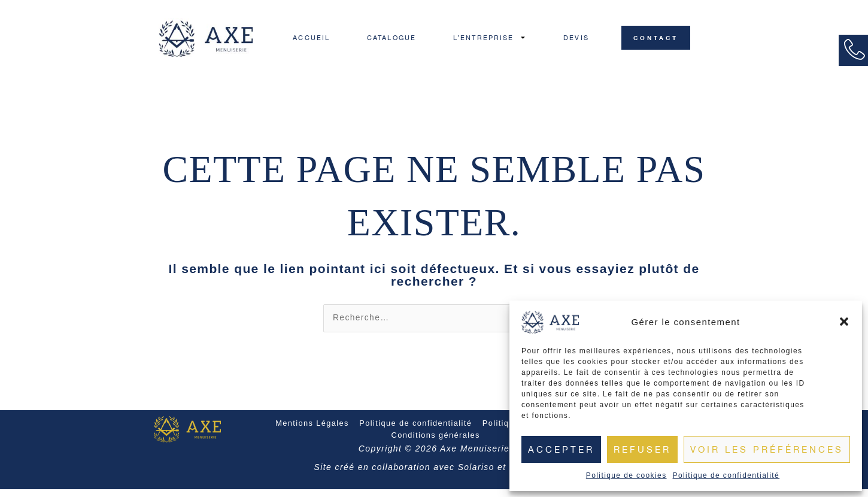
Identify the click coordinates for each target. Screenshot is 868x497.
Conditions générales (436, 444)
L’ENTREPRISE (490, 37)
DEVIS (576, 38)
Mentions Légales (313, 431)
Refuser (642, 449)
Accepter (561, 449)
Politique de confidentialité (726, 475)
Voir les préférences (767, 449)
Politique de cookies (626, 475)
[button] (844, 322)
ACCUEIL (311, 38)
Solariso (476, 475)
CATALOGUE (391, 38)
